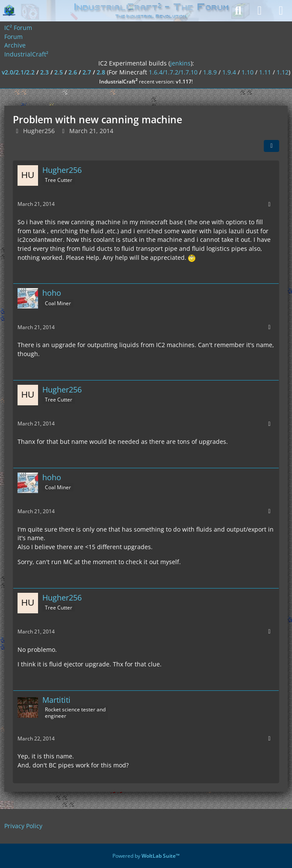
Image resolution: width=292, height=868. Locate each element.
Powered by (146, 856)
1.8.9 (210, 72)
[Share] (271, 146)
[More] (269, 204)
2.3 (44, 72)
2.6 (73, 72)
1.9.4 (229, 72)
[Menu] (281, 11)
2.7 (87, 72)
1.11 (265, 72)
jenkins (180, 63)
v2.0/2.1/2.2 (18, 72)
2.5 (59, 72)
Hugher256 (39, 131)
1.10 (248, 72)
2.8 (101, 72)
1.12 (283, 72)
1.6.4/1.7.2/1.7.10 (173, 72)
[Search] (238, 11)
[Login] (260, 11)
